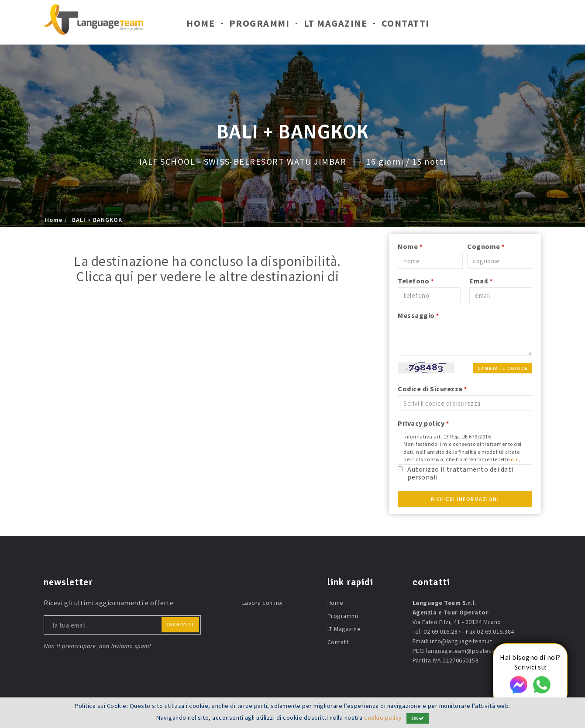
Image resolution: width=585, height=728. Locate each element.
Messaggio (418, 315)
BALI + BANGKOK (97, 220)
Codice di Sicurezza (432, 389)
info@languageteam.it (461, 641)
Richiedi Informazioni (465, 499)
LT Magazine (336, 25)
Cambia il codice (503, 368)
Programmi (260, 25)
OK (418, 718)
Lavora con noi (263, 603)
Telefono (416, 281)
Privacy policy (423, 423)
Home (201, 25)
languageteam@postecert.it (466, 651)
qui (515, 459)
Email (481, 281)
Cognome (486, 246)
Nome (410, 246)
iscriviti (181, 624)
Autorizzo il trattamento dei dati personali (460, 473)
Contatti (406, 25)
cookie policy (383, 718)
